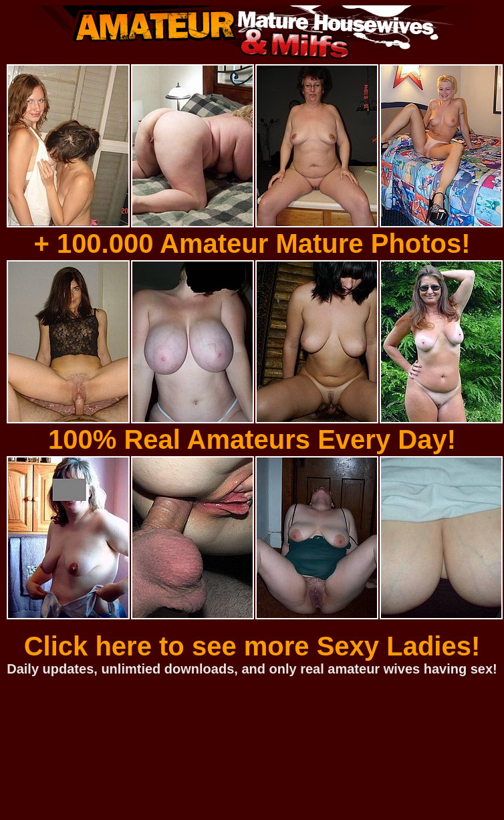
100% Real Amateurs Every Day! (252, 439)
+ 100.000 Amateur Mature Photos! (252, 243)
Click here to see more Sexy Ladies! (252, 646)
